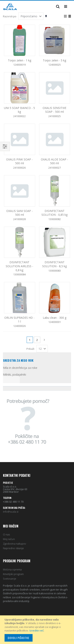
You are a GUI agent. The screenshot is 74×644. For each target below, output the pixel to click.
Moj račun (9, 539)
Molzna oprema (12, 569)
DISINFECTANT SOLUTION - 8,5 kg (54, 264)
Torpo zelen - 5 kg (54, 60)
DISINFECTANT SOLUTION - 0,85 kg (54, 213)
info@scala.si (11, 512)
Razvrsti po (10, 16)
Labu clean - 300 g (55, 318)
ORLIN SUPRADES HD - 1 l (19, 320)
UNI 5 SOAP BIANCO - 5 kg (19, 110)
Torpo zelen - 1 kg (20, 60)
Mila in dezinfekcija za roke (20, 368)
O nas (6, 534)
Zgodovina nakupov (15, 544)
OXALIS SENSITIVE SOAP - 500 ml (54, 110)
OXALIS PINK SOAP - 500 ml (19, 161)
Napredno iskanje (13, 548)
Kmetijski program (13, 574)
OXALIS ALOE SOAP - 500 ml (54, 161)
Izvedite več (37, 630)
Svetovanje (10, 579)
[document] (38, 630)
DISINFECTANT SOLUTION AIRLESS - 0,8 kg (19, 266)
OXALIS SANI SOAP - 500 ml (20, 213)
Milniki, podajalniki (15, 374)
